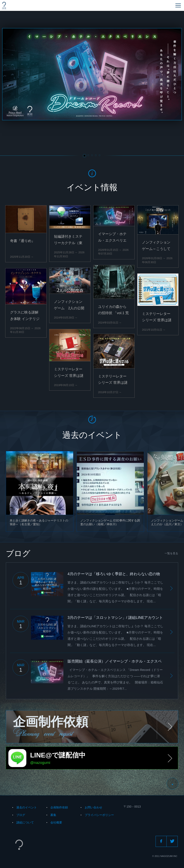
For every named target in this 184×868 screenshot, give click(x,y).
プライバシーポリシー (99, 815)
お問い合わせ (93, 807)
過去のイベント (27, 807)
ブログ (21, 815)
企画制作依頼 (59, 807)
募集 (53, 815)
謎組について (25, 822)
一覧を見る (171, 553)
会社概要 (56, 822)
